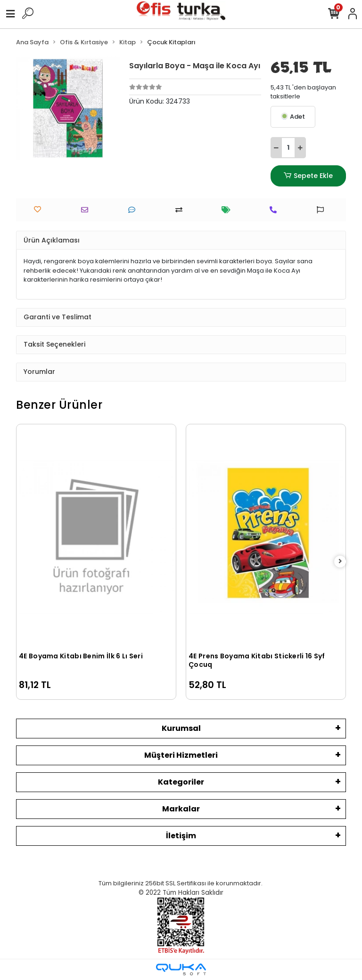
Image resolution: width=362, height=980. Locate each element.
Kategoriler (181, 782)
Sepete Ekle (308, 176)
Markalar (181, 809)
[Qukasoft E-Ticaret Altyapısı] (181, 969)
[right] (340, 562)
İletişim (181, 836)
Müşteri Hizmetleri (181, 755)
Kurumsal (181, 728)
